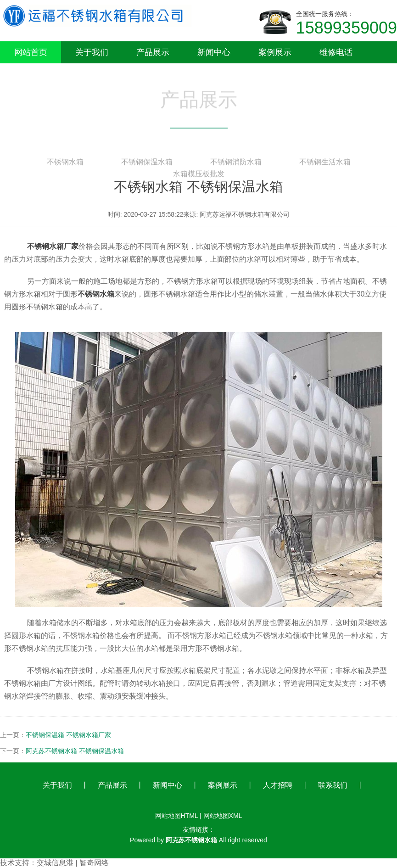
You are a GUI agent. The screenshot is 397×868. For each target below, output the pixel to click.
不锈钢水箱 (65, 163)
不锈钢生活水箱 (325, 163)
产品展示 (112, 785)
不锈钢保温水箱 (147, 163)
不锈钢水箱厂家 (53, 246)
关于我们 (57, 785)
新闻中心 (168, 785)
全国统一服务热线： (347, 24)
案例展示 (223, 785)
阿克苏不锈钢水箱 (191, 840)
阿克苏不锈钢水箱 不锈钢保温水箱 (75, 751)
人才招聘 (278, 785)
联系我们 (333, 785)
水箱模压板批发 (199, 175)
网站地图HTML (177, 816)
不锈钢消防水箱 (236, 163)
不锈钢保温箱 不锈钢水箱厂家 (68, 735)
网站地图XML (223, 816)
